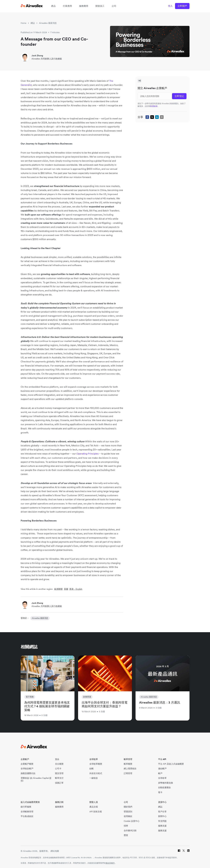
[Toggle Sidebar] (139, 81)
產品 (53, 6)
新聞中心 (162, 816)
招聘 (126, 826)
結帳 (92, 769)
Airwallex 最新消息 (48, 23)
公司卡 (58, 769)
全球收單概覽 (96, 764)
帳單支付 (59, 778)
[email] (162, 117)
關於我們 (128, 807)
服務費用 (84, 6)
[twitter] (152, 117)
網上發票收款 (130, 769)
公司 (114, 6)
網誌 (33, 23)
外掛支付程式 (96, 773)
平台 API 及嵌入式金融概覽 (171, 764)
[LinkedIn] (188, 851)
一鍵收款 (94, 778)
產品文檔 (94, 807)
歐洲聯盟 (58, 589)
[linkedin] (157, 117)
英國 (66, 589)
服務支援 (162, 826)
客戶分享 (162, 812)
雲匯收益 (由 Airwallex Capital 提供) (36, 779)
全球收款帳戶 (27, 769)
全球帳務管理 (27, 812)
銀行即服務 (26, 807)
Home (24, 23)
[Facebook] (179, 851)
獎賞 (126, 835)
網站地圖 (55, 851)
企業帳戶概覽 (27, 764)
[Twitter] (184, 851)
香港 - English (76, 589)
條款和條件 (110, 863)
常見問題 (162, 821)
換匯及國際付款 (28, 773)
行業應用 (67, 6)
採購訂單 (59, 783)
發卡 (160, 792)
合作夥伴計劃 (130, 831)
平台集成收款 (27, 816)
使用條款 (128, 816)
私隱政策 (154, 106)
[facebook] (147, 117)
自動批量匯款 (164, 788)
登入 (170, 6)
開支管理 (59, 773)
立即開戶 (182, 6)
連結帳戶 (162, 769)
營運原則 (128, 812)
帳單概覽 (128, 764)
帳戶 (160, 773)
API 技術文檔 (96, 812)
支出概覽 (59, 764)
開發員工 (100, 6)
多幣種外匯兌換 (166, 783)
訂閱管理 (128, 773)
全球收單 (162, 778)
